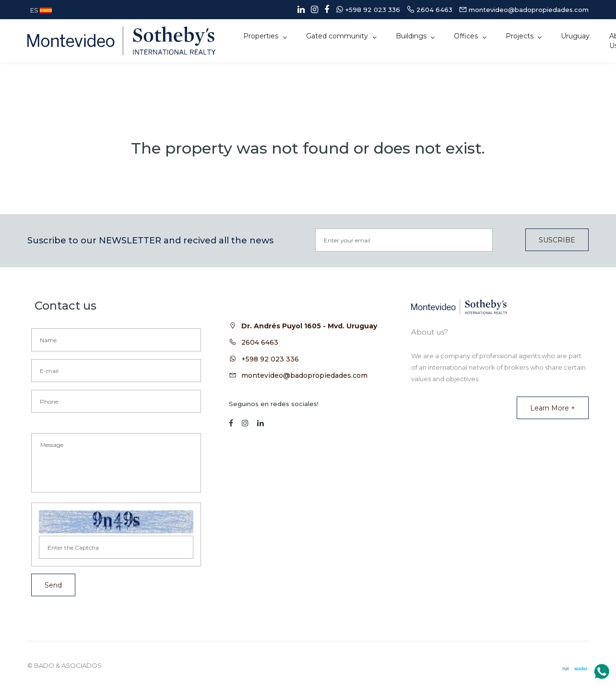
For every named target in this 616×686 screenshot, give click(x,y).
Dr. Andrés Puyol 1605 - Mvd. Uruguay (309, 326)
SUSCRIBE (557, 240)
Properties (262, 36)
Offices (467, 36)
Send (53, 585)
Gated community (338, 36)
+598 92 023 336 (270, 359)
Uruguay (575, 36)
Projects (521, 36)
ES (41, 10)
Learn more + (553, 408)
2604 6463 (260, 342)
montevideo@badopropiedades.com (304, 375)
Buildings (412, 36)
